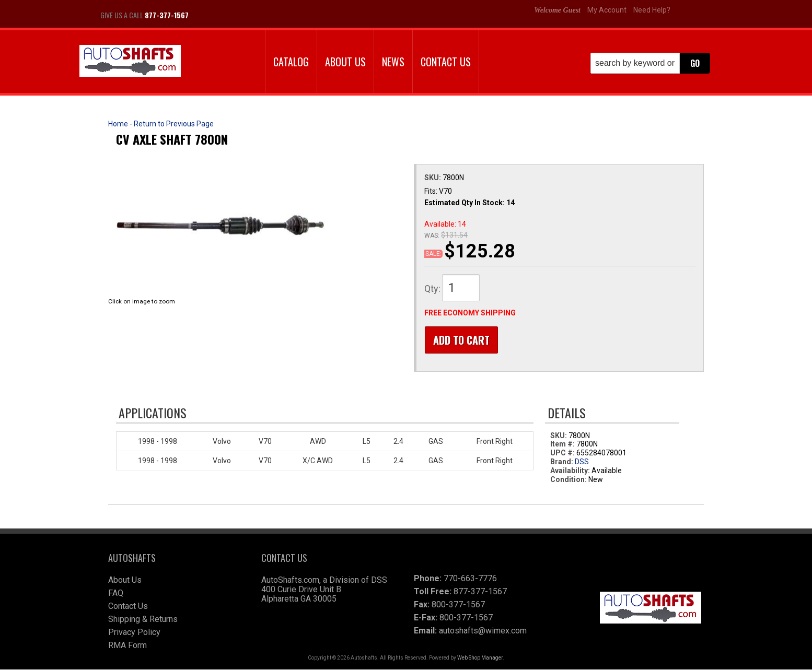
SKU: (433, 178)
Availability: (570, 471)
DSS (582, 462)
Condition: (569, 479)
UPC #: (563, 453)
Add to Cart (461, 340)
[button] (650, 63)
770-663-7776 (470, 579)
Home (118, 124)
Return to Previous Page (174, 124)
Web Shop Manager (480, 658)
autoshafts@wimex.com (483, 631)
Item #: (563, 444)
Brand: (562, 462)
